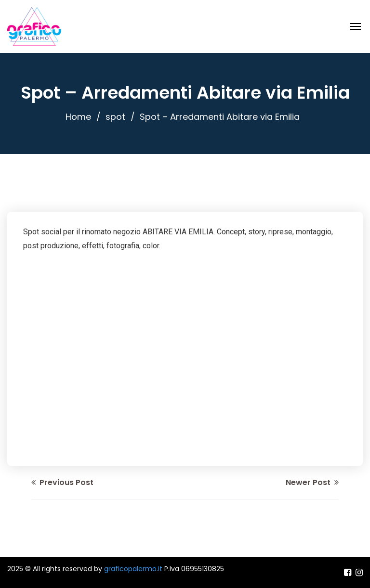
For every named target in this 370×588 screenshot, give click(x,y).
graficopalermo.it (133, 569)
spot (115, 117)
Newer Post (312, 482)
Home (78, 117)
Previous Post (62, 482)
